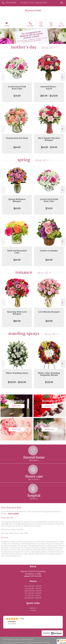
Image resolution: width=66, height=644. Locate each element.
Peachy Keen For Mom (17, 138)
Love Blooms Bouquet (49, 312)
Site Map (47, 642)
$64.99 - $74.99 (49, 147)
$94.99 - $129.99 (49, 96)
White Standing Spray (17, 373)
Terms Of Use (8, 642)
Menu (7, 26)
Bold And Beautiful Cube (17, 252)
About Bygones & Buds (11, 507)
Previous (3, 77)
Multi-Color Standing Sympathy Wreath (49, 374)
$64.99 (17, 147)
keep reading (14, 514)
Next (63, 77)
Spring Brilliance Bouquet (17, 200)
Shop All (47, 48)
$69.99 (17, 208)
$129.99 (49, 382)
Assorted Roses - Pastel (49, 88)
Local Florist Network (34, 642)
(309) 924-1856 (11, 3)
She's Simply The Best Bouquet (49, 139)
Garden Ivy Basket (49, 251)
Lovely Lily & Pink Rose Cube (17, 88)
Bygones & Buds (33, 10)
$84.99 (17, 321)
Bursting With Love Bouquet (17, 313)
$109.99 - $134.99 (17, 382)
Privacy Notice (20, 642)
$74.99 (17, 96)
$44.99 (17, 260)
